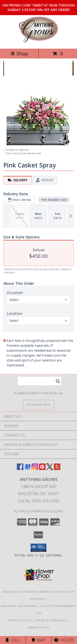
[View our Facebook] (20, 469)
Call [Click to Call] (13, 640)
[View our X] (50, 469)
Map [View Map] (39, 640)
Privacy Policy (20, 620)
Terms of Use (39, 627)
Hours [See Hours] (64, 640)
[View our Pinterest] (42, 469)
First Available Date (54, 200)
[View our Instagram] (35, 469)
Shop (19, 53)
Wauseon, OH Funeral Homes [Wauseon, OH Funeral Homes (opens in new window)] (26, 592)
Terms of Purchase (51, 620)
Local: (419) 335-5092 (39, 501)
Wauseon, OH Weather (19, 606)
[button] (38, 548)
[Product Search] (39, 381)
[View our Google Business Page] (28, 469)
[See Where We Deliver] (39, 404)
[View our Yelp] (57, 469)
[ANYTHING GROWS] (39, 43)
